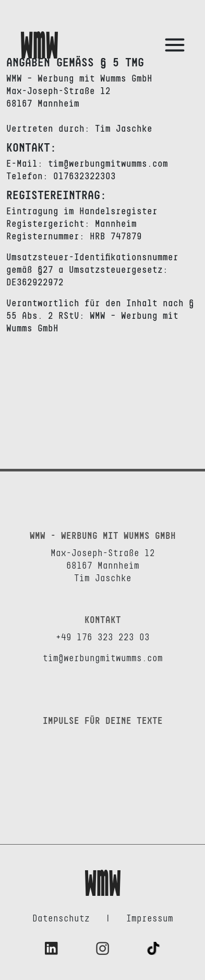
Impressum (150, 919)
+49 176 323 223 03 (103, 638)
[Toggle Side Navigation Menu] (175, 45)
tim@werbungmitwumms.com (103, 659)
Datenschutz (61, 919)
